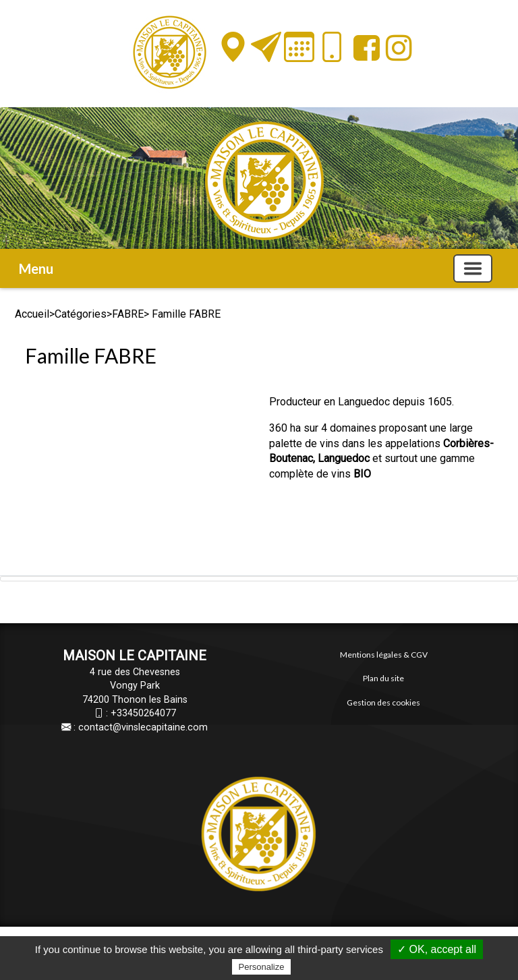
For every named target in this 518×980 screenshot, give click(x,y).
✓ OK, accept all (437, 949)
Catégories (81, 314)
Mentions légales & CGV (384, 655)
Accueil (32, 314)
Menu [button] (36, 268)
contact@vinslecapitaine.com (143, 727)
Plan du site (383, 678)
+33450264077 (143, 713)
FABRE (128, 314)
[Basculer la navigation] (473, 268)
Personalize (262, 967)
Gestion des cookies (383, 702)
